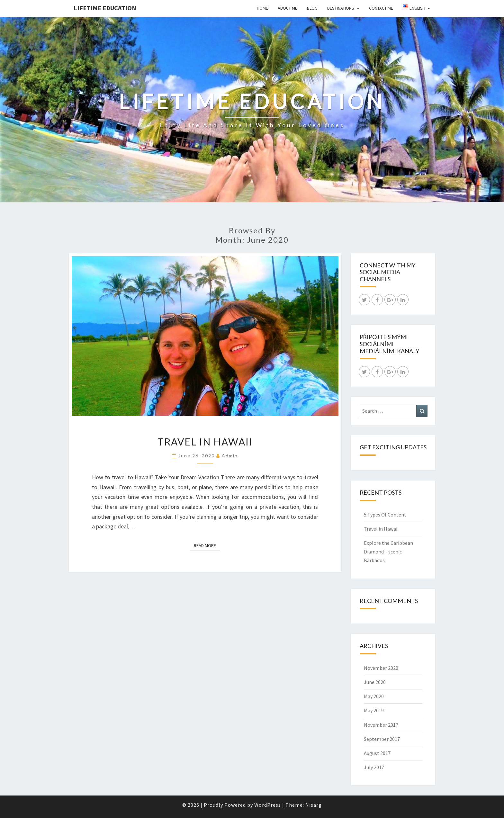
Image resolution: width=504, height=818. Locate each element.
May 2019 (374, 710)
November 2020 (381, 668)
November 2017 (381, 725)
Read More (207, 545)
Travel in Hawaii (205, 442)
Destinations (341, 8)
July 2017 (374, 767)
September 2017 (382, 739)
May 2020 (374, 696)
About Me (288, 8)
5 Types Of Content (385, 515)
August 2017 (377, 753)
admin (230, 456)
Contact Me (381, 8)
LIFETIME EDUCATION (105, 8)
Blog (312, 8)
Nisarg (314, 805)
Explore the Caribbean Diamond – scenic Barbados (388, 552)
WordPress (268, 805)
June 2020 (375, 682)
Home (262, 8)
